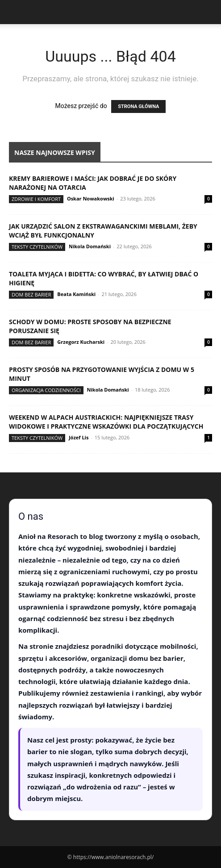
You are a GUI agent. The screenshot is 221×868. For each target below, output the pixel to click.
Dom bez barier (31, 294)
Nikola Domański (90, 246)
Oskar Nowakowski (91, 198)
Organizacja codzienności (46, 390)
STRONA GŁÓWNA (138, 106)
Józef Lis (79, 437)
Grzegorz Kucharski (81, 342)
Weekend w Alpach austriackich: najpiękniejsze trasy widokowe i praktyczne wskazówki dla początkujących (106, 422)
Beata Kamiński (76, 294)
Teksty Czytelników (37, 247)
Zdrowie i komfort (36, 199)
